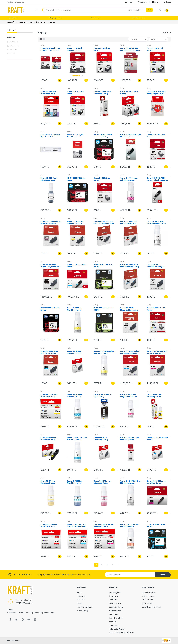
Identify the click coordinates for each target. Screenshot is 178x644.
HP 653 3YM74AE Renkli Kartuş (50, 309)
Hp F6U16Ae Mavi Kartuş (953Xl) (104, 309)
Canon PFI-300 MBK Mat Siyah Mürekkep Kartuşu (104, 222)
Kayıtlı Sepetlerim (116, 603)
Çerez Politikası (147, 603)
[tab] (41, 39)
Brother (14, 42)
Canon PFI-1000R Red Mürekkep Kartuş (49, 525)
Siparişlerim (113, 596)
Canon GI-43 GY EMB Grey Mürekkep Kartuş (130, 482)
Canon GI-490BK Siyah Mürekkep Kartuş (102, 93)
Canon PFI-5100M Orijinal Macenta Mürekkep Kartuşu (157, 352)
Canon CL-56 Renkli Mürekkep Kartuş (48, 93)
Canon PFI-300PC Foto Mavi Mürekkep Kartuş (130, 266)
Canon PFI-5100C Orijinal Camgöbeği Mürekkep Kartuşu (130, 352)
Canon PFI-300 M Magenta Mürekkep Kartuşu (128, 309)
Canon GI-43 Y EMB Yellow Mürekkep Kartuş (104, 352)
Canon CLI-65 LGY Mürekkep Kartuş (74, 352)
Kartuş (43, 45)
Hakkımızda (81, 596)
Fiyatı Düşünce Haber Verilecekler (122, 632)
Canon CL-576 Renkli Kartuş (75, 93)
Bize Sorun (81, 600)
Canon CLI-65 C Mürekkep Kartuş (157, 439)
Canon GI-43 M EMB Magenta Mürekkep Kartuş (128, 396)
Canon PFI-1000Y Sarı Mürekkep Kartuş (49, 396)
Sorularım (113, 622)
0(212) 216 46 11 (24, 603)
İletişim (167, 2)
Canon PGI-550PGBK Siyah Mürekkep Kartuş (131, 136)
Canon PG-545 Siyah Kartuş (102, 49)
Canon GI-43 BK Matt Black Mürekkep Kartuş (156, 222)
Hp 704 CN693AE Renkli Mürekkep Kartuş (103, 136)
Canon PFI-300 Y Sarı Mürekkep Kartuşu (75, 222)
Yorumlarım (114, 625)
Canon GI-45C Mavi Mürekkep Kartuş (75, 482)
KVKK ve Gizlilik (147, 600)
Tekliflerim (113, 600)
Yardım (155, 2)
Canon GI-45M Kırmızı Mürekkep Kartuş (102, 482)
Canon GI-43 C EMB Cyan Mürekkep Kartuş (77, 439)
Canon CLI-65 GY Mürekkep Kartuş (101, 439)
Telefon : (16, 2)
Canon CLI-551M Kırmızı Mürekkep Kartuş (156, 482)
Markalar (128, 2)
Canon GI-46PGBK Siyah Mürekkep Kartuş (130, 439)
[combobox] (85, 10)
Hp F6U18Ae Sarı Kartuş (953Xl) (103, 266)
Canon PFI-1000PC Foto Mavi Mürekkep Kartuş (76, 525)
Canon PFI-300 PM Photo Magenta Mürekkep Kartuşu (50, 222)
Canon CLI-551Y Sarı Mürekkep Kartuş (48, 439)
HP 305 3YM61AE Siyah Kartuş (156, 525)
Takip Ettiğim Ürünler (117, 629)
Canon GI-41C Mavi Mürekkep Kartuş (75, 396)
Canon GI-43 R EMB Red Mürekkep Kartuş (130, 525)
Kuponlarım (114, 614)
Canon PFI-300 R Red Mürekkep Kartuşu (128, 222)
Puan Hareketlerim (116, 618)
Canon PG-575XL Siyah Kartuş (156, 136)
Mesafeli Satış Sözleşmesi (151, 607)
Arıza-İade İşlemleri (116, 607)
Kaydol (162, 575)
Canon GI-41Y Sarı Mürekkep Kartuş (74, 309)
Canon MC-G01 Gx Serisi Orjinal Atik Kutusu (50, 136)
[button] (137, 10)
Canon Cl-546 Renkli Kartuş (155, 49)
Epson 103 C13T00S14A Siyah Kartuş (103, 396)
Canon (14, 46)
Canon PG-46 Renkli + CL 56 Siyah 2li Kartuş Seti (50, 49)
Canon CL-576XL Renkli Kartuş (156, 309)
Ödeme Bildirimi (115, 611)
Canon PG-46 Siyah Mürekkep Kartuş (75, 49)
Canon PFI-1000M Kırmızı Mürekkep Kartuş (104, 525)
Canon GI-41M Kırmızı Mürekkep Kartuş (129, 179)
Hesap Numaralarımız (85, 607)
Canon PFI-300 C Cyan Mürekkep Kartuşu (49, 352)
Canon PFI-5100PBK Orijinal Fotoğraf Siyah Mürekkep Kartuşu (50, 266)
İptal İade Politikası (149, 592)
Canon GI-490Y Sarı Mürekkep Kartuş (154, 396)
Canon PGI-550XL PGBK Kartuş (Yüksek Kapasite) (157, 179)
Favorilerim (142, 2)
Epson (14, 49)
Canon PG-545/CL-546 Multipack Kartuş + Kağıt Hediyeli (130, 49)
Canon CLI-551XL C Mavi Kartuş (77, 266)
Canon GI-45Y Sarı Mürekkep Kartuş (48, 482)
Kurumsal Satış (82, 611)
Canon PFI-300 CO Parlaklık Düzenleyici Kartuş (155, 266)
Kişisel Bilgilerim (115, 592)
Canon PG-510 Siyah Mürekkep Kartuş (75, 136)
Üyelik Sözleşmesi (148, 596)
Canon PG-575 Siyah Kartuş (102, 179)
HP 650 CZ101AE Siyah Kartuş (76, 179)
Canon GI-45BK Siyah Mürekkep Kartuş (49, 179)
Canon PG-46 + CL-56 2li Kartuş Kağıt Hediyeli (156, 93)
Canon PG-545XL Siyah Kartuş (129, 93)
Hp (12, 53)
